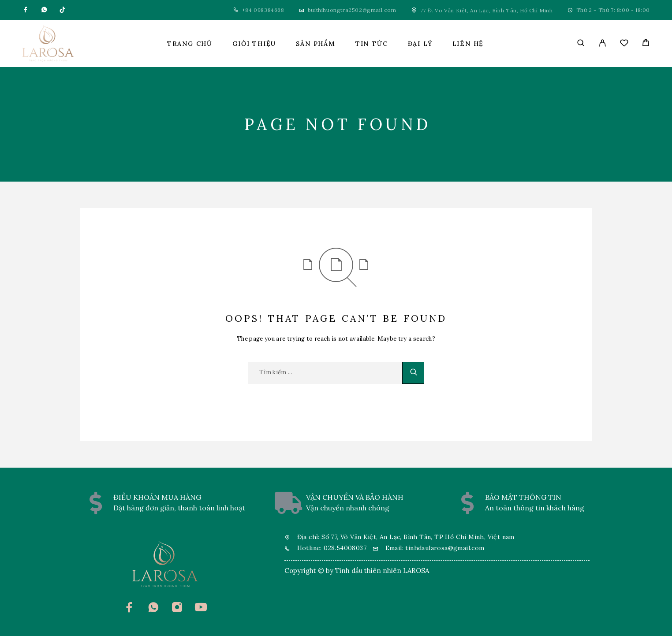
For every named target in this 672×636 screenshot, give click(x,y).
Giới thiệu (254, 44)
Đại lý (420, 44)
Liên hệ (468, 44)
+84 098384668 (263, 10)
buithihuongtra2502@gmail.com (352, 10)
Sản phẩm (316, 44)
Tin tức (372, 44)
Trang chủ (190, 44)
